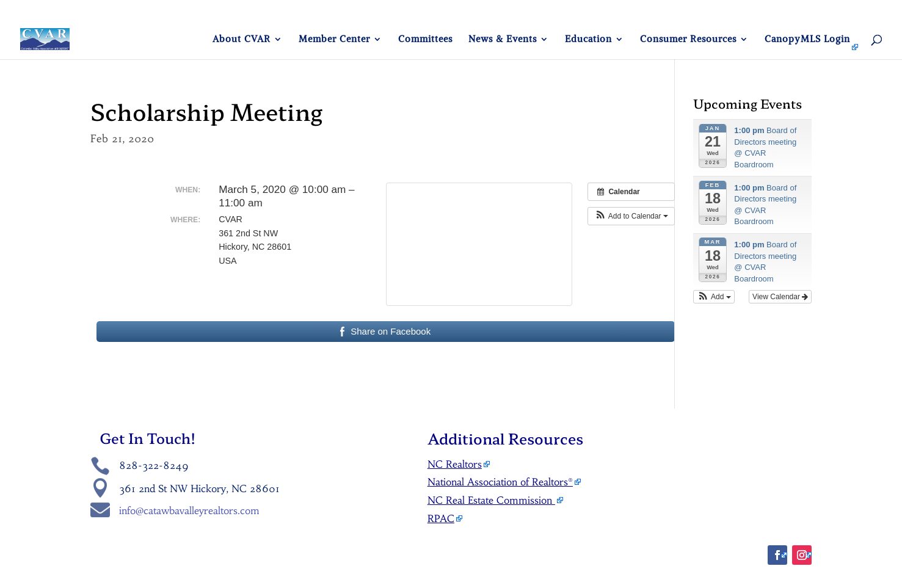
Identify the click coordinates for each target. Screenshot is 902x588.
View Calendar (780, 297)
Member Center (334, 40)
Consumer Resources (688, 40)
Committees (425, 40)
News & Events (503, 40)
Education (588, 40)
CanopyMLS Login (807, 40)
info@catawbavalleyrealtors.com (189, 510)
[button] (631, 216)
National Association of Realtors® (500, 482)
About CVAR (242, 40)
